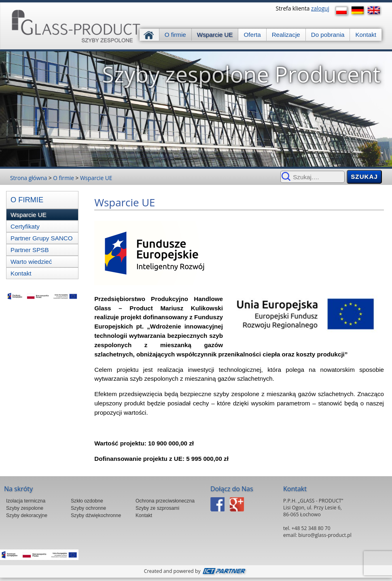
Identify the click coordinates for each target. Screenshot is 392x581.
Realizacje (286, 35)
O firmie (175, 35)
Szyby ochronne (88, 508)
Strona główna (149, 35)
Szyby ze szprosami (157, 508)
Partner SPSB (30, 250)
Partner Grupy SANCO (42, 238)
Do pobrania (328, 35)
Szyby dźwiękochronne (96, 515)
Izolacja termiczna (26, 501)
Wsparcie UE (215, 35)
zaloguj (320, 8)
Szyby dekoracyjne (27, 515)
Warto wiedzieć (31, 262)
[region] (196, 109)
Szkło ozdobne (87, 501)
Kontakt (366, 35)
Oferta (252, 35)
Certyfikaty (25, 226)
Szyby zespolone (25, 508)
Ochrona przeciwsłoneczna (165, 501)
